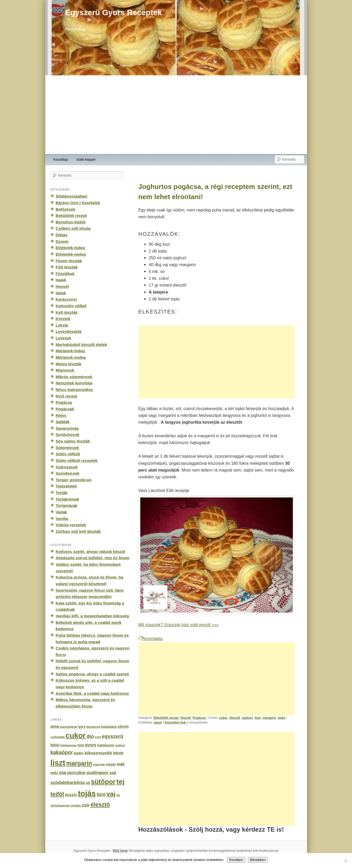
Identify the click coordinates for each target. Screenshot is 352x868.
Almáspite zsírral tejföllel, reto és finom (93, 558)
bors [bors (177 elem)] (82, 727)
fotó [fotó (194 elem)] (81, 745)
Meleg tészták (69, 364)
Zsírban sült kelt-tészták (78, 531)
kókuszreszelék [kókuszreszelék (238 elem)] (98, 753)
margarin (269, 718)
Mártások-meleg (71, 357)
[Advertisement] (176, 115)
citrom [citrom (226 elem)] (123, 726)
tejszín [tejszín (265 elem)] (71, 795)
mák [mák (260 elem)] (121, 764)
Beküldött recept (166, 718)
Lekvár (62, 325)
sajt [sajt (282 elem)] (113, 773)
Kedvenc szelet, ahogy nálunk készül (91, 551)
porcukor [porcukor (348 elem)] (77, 772)
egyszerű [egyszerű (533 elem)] (113, 736)
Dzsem (62, 241)
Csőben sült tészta (73, 228)
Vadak (62, 512)
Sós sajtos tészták (73, 441)
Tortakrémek (68, 499)
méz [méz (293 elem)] (54, 773)
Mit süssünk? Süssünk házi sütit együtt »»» (179, 625)
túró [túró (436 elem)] (101, 794)
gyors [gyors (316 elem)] (91, 745)
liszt (258, 718)
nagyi (158, 723)
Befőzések (66, 209)
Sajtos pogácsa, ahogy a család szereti (92, 674)
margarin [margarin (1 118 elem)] (79, 763)
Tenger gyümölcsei (74, 480)
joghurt (247, 718)
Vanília (62, 519)
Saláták (63, 422)
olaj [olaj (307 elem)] (63, 773)
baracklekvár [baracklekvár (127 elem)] (69, 727)
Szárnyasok (67, 467)
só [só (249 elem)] (88, 783)
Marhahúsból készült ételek (82, 345)
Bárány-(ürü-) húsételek (78, 203)
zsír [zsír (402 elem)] (86, 805)
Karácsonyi (66, 299)
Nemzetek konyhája (74, 383)
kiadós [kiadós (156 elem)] (79, 753)
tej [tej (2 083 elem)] (121, 782)
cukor (223, 718)
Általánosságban (72, 196)
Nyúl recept (66, 396)
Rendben (236, 860)
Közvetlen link (176, 723)
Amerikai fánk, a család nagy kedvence (92, 693)
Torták (62, 493)
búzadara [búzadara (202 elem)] (109, 727)
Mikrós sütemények (74, 377)
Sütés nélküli (68, 454)
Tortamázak (67, 505)
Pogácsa (199, 718)
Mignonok (65, 370)
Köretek (63, 319)
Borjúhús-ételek (71, 222)
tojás (281, 718)
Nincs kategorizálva (74, 390)
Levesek (64, 338)
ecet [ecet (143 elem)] (98, 737)
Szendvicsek (68, 473)
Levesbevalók (69, 331)
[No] (345, 861)
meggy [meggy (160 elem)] (111, 764)
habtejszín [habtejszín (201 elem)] (106, 745)
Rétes (61, 415)
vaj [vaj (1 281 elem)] (111, 794)
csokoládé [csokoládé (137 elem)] (58, 737)
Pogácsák (65, 409)
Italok (61, 293)
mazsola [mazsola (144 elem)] (99, 764)
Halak (61, 280)
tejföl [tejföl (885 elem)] (57, 794)
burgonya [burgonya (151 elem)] (93, 727)
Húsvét (186, 718)
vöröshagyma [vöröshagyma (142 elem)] (60, 805)
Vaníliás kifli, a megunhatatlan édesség (92, 616)
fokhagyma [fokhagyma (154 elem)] (69, 745)
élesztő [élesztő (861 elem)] (100, 805)
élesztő (235, 718)
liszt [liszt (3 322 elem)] (58, 763)
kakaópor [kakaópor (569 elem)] (62, 752)
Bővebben (258, 860)
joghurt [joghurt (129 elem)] (120, 745)
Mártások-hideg (70, 351)
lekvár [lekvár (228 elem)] (118, 753)
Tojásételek (66, 486)
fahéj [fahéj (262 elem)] (55, 745)
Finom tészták (69, 261)
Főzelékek (65, 274)
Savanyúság (67, 428)
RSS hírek (120, 851)
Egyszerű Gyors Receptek (114, 12)
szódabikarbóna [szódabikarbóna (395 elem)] (68, 782)
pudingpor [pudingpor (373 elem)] (97, 773)
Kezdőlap (61, 159)
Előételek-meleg (71, 254)
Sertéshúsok (68, 435)
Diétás (62, 235)
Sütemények (67, 448)
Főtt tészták (67, 267)
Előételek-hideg (70, 248)
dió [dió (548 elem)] (90, 736)
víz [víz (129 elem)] (118, 795)
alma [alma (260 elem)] (55, 726)
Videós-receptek (71, 525)
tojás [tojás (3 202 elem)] (87, 793)
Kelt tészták (67, 312)
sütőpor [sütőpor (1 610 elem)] (103, 782)
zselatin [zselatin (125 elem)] (76, 805)
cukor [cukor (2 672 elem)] (76, 735)
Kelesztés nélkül (71, 306)
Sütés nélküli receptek (77, 460)
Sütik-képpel (86, 159)
